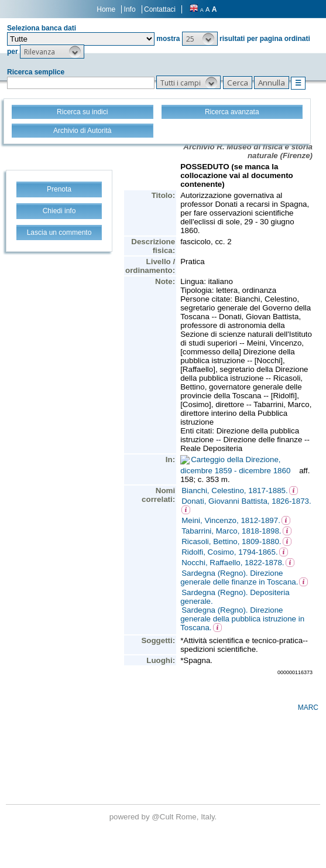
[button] (200, 39)
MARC (308, 708)
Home (106, 9)
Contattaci (160, 9)
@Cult (164, 817)
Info (130, 9)
